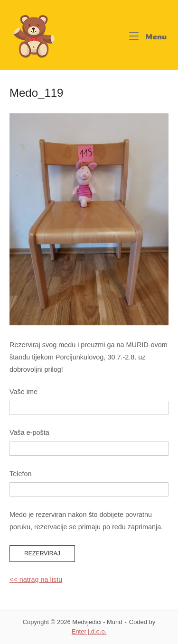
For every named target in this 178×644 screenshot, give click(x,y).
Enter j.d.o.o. (89, 631)
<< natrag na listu (36, 580)
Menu (148, 34)
